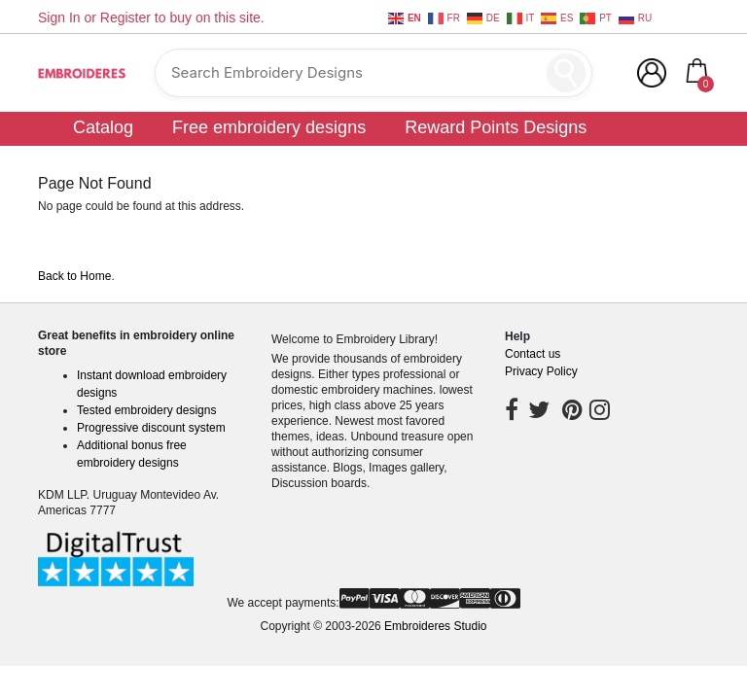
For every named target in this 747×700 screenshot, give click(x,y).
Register (125, 17)
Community (645, 157)
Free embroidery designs (269, 127)
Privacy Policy (541, 371)
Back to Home (74, 276)
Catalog (103, 127)
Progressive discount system (151, 428)
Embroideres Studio (435, 626)
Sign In (59, 17)
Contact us (533, 354)
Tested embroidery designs (146, 410)
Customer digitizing (488, 157)
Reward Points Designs (496, 127)
